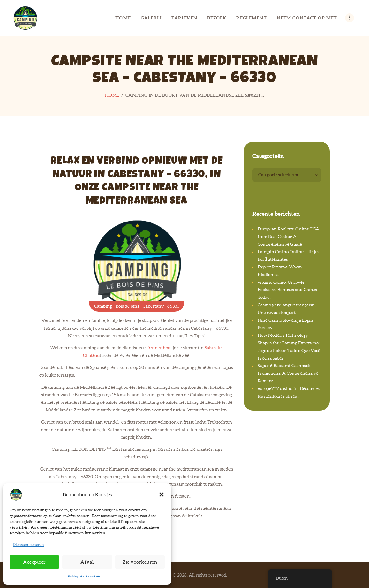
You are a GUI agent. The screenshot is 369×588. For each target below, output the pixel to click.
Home (112, 95)
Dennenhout (159, 348)
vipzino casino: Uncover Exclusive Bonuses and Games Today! (287, 290)
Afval (87, 562)
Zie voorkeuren (140, 562)
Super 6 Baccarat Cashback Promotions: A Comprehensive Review (288, 373)
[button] (162, 494)
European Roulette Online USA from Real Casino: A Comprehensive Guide (288, 237)
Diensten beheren (28, 544)
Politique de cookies (84, 576)
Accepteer (34, 562)
